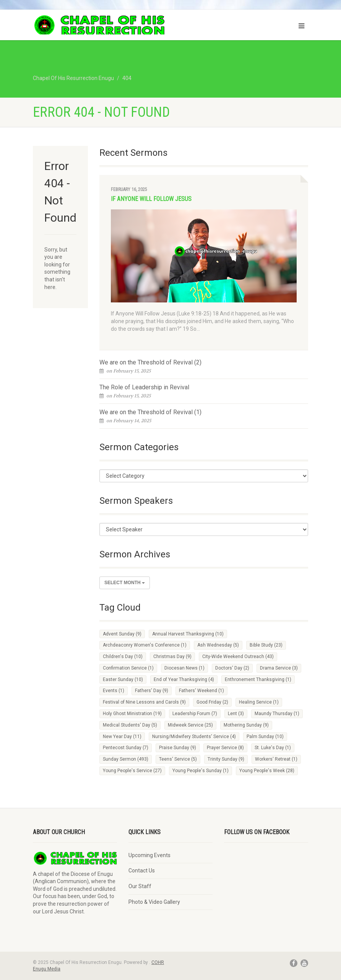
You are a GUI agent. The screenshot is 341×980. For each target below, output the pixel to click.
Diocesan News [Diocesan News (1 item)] (184, 668)
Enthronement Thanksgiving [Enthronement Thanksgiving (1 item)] (258, 679)
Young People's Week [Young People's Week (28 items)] (267, 771)
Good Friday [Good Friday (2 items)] (212, 702)
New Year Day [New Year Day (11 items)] (122, 737)
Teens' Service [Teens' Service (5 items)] (178, 759)
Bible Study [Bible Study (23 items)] (266, 645)
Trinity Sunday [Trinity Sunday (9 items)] (226, 759)
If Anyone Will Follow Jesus (151, 199)
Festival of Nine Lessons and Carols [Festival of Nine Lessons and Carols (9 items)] (144, 702)
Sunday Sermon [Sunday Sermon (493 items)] (126, 759)
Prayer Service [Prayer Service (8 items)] (225, 748)
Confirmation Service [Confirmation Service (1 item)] (128, 668)
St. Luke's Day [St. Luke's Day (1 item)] (273, 748)
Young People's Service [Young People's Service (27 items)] (132, 771)
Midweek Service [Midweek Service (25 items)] (190, 725)
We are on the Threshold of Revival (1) (150, 412)
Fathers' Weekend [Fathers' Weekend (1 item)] (201, 691)
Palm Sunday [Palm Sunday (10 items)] (265, 737)
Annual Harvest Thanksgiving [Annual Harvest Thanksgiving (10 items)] (188, 634)
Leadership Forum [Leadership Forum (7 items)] (195, 714)
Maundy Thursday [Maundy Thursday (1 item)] (277, 714)
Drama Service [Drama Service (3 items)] (279, 668)
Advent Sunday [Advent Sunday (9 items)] (122, 634)
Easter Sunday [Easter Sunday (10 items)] (123, 679)
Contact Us (142, 871)
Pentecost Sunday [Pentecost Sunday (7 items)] (126, 748)
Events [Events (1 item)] (114, 691)
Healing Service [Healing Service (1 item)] (259, 702)
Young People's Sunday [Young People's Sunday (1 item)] (201, 771)
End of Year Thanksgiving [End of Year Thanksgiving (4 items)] (184, 679)
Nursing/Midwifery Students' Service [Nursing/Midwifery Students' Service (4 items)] (194, 737)
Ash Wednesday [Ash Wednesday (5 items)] (218, 645)
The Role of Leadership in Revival (144, 387)
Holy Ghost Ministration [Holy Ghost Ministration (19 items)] (132, 714)
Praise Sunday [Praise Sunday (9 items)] (178, 748)
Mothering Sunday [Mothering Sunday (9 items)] (246, 725)
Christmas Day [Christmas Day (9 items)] (172, 657)
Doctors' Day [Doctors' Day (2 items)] (232, 668)
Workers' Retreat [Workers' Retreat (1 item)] (276, 759)
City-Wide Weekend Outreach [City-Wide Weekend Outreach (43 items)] (238, 657)
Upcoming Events (149, 855)
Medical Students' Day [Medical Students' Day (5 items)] (130, 725)
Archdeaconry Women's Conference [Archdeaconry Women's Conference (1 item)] (145, 645)
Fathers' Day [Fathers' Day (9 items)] (152, 691)
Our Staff (140, 886)
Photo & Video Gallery (154, 902)
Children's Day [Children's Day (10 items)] (123, 657)
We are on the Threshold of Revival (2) (150, 362)
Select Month (125, 583)
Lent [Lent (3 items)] (236, 714)
